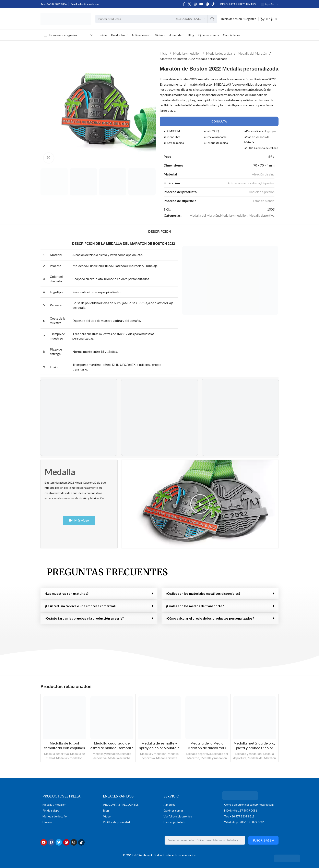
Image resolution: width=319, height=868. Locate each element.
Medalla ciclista (167, 758)
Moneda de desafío (55, 816)
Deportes (268, 183)
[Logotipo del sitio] (66, 18)
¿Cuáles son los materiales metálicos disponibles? (203, 593)
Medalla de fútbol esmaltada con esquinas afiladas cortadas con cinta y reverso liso (64, 750)
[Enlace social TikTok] (213, 4)
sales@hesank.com (88, 4)
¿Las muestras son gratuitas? (67, 593)
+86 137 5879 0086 (56, 4)
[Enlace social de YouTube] (201, 4)
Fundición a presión (261, 192)
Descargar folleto (175, 822)
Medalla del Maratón (253, 53)
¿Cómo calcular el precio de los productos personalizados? (210, 618)
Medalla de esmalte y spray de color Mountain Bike (159, 748)
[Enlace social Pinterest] (207, 4)
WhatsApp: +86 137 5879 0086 (244, 822)
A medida (169, 805)
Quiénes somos (174, 810)
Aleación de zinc (263, 174)
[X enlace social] (189, 4)
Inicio (164, 53)
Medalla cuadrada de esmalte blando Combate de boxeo (112, 748)
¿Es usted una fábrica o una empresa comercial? (80, 606)
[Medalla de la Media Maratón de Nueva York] (207, 718)
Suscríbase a (263, 840)
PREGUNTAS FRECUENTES (107, 572)
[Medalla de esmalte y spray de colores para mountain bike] (159, 718)
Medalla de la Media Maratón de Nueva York (207, 746)
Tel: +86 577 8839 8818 (239, 816)
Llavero (47, 822)
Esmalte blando (264, 201)
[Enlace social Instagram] (195, 4)
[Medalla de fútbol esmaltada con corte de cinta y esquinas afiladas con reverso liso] (64, 718)
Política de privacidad (116, 822)
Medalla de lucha (119, 758)
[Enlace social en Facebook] (184, 4)
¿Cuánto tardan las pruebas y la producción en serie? (84, 618)
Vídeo (107, 816)
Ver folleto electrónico (178, 816)
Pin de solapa (51, 810)
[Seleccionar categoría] (190, 19)
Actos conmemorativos (244, 183)
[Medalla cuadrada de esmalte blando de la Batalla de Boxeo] (112, 718)
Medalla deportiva (219, 53)
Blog (106, 810)
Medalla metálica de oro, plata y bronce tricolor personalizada (254, 748)
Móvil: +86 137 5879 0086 (241, 810)
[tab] (159, 232)
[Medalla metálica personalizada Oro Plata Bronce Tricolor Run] (254, 718)
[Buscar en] (156, 19)
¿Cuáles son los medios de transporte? (195, 606)
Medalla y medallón (187, 53)
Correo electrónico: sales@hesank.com (249, 805)
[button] (200, 504)
